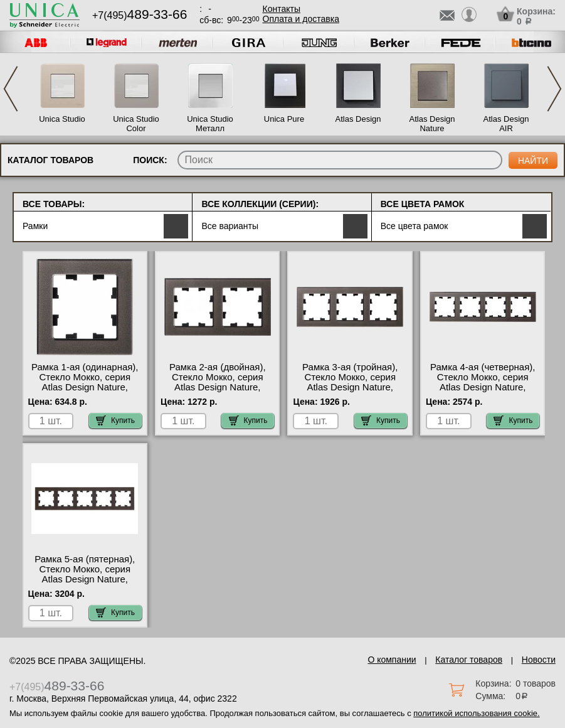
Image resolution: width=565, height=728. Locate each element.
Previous (11, 89)
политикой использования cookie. (476, 713)
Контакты (282, 9)
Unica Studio (62, 119)
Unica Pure (284, 119)
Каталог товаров (469, 660)
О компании (392, 660)
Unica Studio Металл (210, 124)
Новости (539, 660)
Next (554, 89)
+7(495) (140, 15)
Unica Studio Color (136, 124)
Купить (115, 420)
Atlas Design (358, 119)
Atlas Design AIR (506, 124)
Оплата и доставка (301, 19)
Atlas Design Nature (432, 124)
